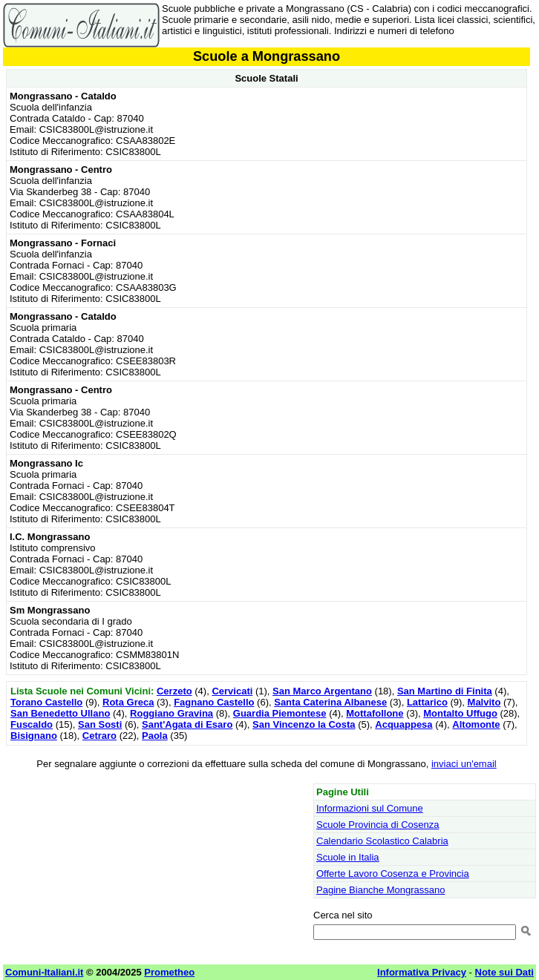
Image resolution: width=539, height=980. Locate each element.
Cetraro (99, 736)
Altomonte (476, 724)
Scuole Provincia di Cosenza (378, 825)
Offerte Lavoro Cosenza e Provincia (393, 874)
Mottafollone (375, 713)
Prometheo (169, 972)
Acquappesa (404, 724)
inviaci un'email (464, 764)
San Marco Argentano (322, 691)
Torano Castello (46, 702)
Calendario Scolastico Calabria (382, 841)
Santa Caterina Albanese (330, 702)
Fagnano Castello (214, 702)
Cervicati (232, 691)
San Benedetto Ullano (60, 713)
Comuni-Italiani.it (44, 972)
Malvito (484, 702)
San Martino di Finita (445, 691)
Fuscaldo (32, 724)
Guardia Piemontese (280, 713)
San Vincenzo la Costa (304, 724)
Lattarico (427, 702)
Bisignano (34, 736)
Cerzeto (174, 691)
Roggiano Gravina (171, 713)
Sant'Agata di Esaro (187, 724)
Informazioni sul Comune (370, 808)
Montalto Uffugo (460, 713)
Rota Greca (128, 702)
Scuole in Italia (348, 857)
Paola (155, 736)
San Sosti (100, 724)
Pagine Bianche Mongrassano (380, 890)
